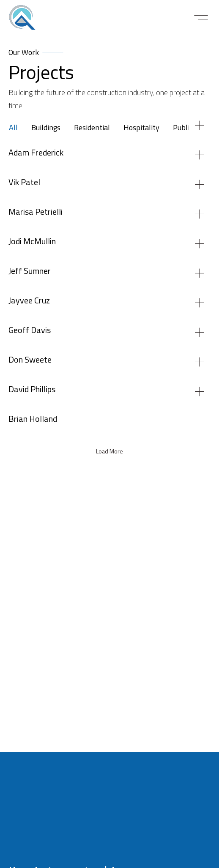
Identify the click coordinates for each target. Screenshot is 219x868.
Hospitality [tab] (141, 128)
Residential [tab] (92, 128)
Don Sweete (30, 360)
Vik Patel (24, 183)
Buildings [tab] (46, 128)
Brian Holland (33, 419)
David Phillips (32, 390)
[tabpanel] (109, 449)
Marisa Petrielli (36, 212)
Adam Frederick (36, 153)
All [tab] (13, 128)
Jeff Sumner (30, 272)
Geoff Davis (30, 331)
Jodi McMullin (32, 242)
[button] (201, 17)
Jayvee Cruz (29, 301)
